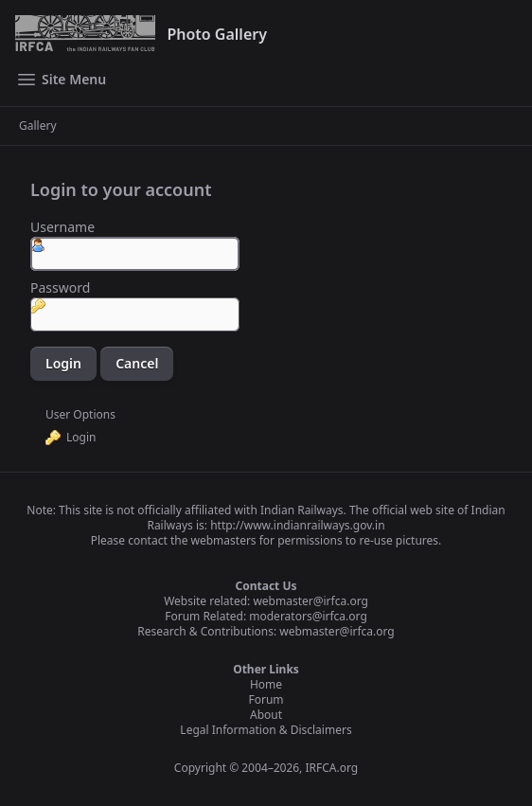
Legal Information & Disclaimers (266, 730)
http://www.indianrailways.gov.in (297, 525)
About (266, 715)
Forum (266, 699)
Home (266, 684)
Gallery (38, 126)
